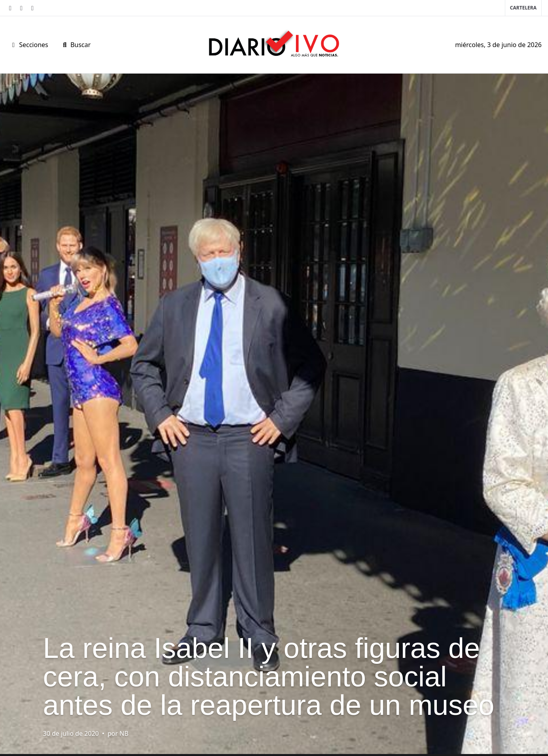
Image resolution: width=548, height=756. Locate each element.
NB (124, 733)
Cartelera (523, 8)
